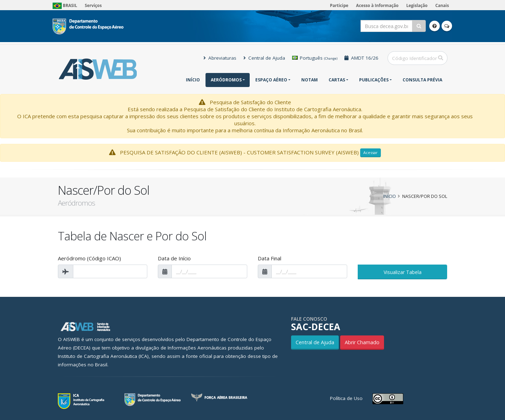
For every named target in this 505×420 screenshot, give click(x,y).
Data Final (270, 258)
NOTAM (309, 80)
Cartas (337, 80)
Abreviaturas (220, 58)
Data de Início (174, 258)
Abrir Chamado (362, 342)
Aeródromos (226, 80)
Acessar (371, 152)
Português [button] (315, 58)
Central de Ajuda (264, 58)
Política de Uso (346, 398)
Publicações (374, 80)
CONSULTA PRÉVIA (422, 80)
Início (193, 80)
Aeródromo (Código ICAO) (89, 258)
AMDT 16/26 (361, 58)
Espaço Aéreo (271, 80)
